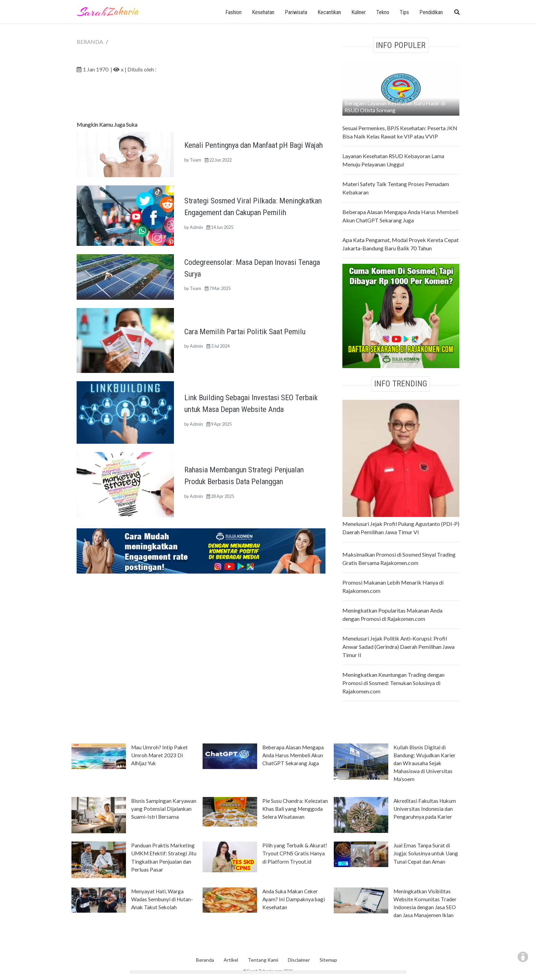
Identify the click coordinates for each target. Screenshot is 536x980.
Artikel (231, 960)
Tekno (383, 12)
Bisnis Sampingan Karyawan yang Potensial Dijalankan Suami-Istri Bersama (164, 809)
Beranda (205, 960)
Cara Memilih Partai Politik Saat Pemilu (245, 332)
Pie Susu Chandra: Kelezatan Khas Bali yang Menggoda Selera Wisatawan (295, 809)
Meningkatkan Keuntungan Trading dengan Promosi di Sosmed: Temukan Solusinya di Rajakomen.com (393, 683)
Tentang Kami (263, 960)
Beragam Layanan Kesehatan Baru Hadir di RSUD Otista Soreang (395, 107)
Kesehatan (263, 12)
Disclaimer (299, 960)
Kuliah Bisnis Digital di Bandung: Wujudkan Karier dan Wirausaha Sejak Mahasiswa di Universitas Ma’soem (425, 763)
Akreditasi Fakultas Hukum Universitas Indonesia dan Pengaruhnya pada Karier (425, 809)
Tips (404, 12)
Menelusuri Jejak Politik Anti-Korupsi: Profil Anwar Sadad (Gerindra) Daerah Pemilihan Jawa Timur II (398, 647)
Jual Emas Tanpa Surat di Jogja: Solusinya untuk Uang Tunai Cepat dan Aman (426, 853)
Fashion (233, 12)
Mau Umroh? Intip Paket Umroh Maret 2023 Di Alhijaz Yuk (159, 755)
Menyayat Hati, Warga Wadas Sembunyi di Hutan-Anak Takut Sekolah (162, 899)
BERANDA (90, 42)
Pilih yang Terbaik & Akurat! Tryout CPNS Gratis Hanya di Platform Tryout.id (295, 853)
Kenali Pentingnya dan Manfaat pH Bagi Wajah (254, 145)
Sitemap (328, 960)
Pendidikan (431, 12)
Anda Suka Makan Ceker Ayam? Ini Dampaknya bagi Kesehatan (294, 899)
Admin (196, 227)
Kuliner (359, 12)
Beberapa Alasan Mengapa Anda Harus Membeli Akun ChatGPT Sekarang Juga (293, 755)
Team (196, 160)
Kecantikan (329, 12)
